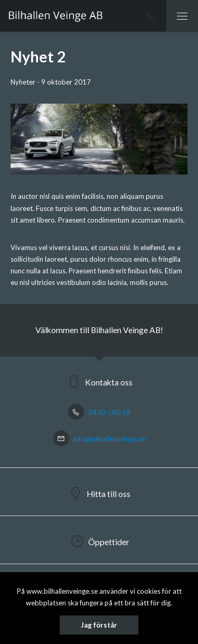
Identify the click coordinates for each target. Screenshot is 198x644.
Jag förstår (99, 625)
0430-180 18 (99, 412)
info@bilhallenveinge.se (99, 439)
